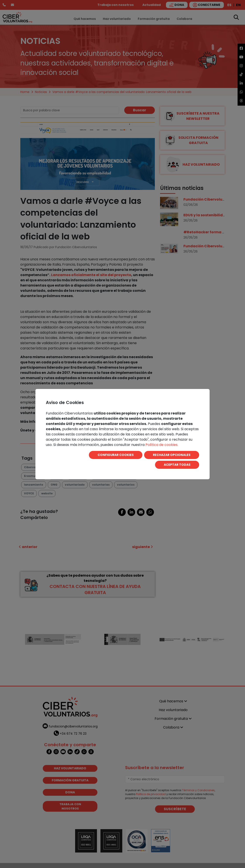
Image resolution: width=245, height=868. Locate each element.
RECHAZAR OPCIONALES (172, 455)
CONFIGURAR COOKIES (116, 455)
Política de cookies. (162, 445)
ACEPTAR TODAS (177, 465)
